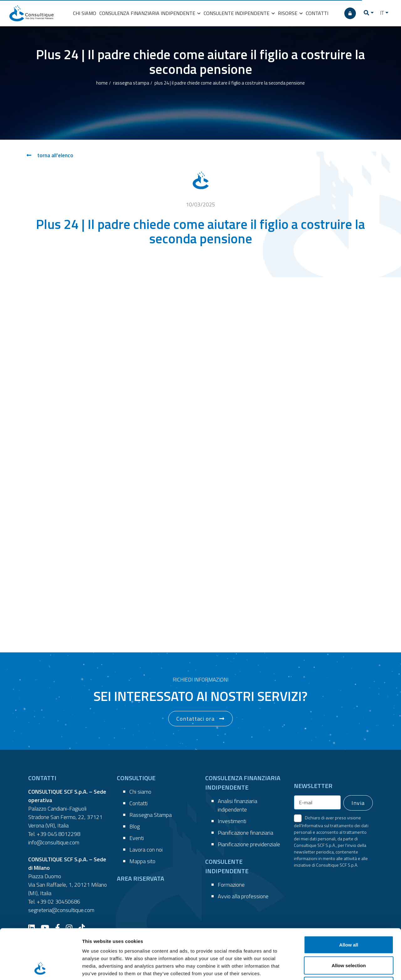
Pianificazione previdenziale (249, 844)
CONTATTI (317, 13)
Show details (329, 968)
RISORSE (290, 13)
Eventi (137, 838)
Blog (135, 826)
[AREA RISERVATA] (350, 13)
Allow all (349, 898)
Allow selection (349, 918)
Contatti (138, 803)
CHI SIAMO (85, 13)
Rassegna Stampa (151, 815)
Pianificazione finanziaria (245, 833)
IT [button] (382, 13)
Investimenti (232, 821)
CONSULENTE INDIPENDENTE (239, 13)
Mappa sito (142, 861)
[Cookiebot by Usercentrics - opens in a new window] (41, 968)
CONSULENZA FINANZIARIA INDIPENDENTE (150, 13)
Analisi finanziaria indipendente (237, 805)
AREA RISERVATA (141, 878)
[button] (369, 13)
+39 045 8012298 (58, 834)
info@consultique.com (54, 842)
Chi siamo (140, 792)
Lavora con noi (146, 850)
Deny (349, 939)
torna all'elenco (50, 155)
